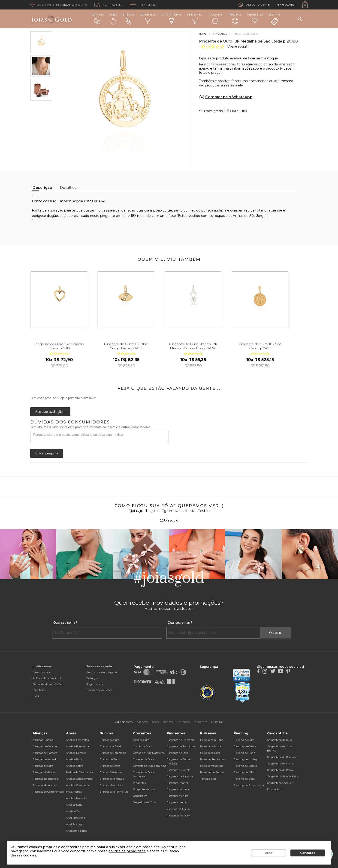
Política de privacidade (47, 678)
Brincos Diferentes (111, 772)
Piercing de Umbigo (246, 759)
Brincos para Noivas (112, 779)
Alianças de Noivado (45, 759)
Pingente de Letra (178, 753)
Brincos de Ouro (109, 740)
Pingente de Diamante (181, 740)
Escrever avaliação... (50, 412)
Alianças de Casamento (47, 746)
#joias (154, 511)
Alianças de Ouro (43, 766)
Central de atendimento (102, 672)
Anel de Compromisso (79, 779)
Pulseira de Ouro (210, 753)
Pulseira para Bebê (212, 740)
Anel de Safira (75, 766)
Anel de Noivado (76, 798)
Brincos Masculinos (111, 785)
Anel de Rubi (74, 759)
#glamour (171, 511)
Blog (36, 696)
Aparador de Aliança (45, 785)
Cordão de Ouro (142, 746)
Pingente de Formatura (181, 746)
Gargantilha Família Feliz (282, 776)
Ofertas (274, 19)
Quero (275, 633)
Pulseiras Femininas (213, 759)
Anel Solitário (74, 805)
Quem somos (42, 672)
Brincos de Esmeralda (113, 753)
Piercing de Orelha (245, 746)
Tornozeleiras (208, 779)
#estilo (204, 511)
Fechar (269, 853)
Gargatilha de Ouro (144, 802)
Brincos (128, 19)
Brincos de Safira (110, 766)
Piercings (235, 19)
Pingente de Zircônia (180, 776)
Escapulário (274, 789)
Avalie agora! (238, 46)
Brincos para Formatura (114, 792)
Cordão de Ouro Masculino (149, 753)
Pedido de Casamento (79, 772)
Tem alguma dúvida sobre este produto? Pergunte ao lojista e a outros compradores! (91, 427)
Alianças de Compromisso (48, 792)
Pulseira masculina (212, 766)
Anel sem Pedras (76, 831)
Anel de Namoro (76, 753)
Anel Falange (74, 824)
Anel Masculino (75, 818)
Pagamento (94, 684)
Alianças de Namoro (45, 753)
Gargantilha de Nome (280, 764)
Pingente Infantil (177, 783)
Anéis (113, 19)
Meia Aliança (74, 792)
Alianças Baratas (43, 740)
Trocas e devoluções (99, 690)
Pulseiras (215, 19)
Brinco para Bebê (110, 746)
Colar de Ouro (141, 740)
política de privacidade (127, 851)
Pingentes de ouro (144, 789)
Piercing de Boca (244, 779)
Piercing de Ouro (244, 740)
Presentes (255, 18)
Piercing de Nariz (244, 753)
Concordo (308, 853)
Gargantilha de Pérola (280, 770)
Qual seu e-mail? (180, 623)
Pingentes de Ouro (178, 816)
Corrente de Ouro (143, 759)
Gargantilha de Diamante (283, 757)
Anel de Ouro (74, 811)
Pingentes (195, 18)
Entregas (92, 678)
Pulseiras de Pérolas (212, 772)
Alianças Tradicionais (45, 779)
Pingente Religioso (178, 809)
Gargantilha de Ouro (279, 740)
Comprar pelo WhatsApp (229, 97)
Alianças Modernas (44, 772)
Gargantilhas (171, 18)
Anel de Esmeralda (77, 740)
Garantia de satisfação (47, 684)
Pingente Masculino (179, 789)
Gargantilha (140, 796)
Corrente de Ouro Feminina (150, 766)
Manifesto (39, 690)
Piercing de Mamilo (246, 766)
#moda (189, 511)
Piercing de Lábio (244, 772)
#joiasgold (138, 511)
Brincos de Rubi (109, 759)
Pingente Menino (178, 802)
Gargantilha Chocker (280, 783)
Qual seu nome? (65, 623)
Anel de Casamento (78, 785)
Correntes (148, 18)
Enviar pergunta (47, 453)
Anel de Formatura (77, 746)
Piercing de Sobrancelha (249, 785)
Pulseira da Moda (211, 746)
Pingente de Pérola (178, 770)
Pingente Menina (178, 796)
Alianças (97, 19)
